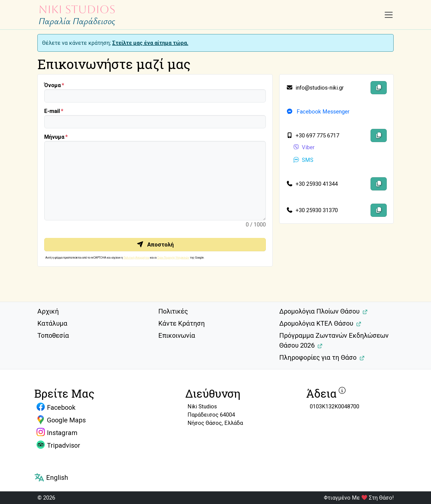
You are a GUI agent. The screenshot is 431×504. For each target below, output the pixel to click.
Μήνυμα (54, 137)
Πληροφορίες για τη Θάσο (318, 358)
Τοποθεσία (53, 336)
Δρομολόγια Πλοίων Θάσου (319, 311)
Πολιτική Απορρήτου (136, 258)
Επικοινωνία (177, 336)
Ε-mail (52, 111)
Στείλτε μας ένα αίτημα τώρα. (150, 43)
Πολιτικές (173, 311)
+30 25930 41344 (312, 184)
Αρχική (48, 311)
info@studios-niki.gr (315, 88)
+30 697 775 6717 (313, 135)
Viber (304, 147)
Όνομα (53, 85)
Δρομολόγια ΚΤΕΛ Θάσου (316, 323)
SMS (303, 160)
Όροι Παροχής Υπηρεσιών (173, 258)
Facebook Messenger (318, 112)
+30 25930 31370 (312, 210)
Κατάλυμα (52, 323)
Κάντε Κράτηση (182, 323)
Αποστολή (155, 245)
